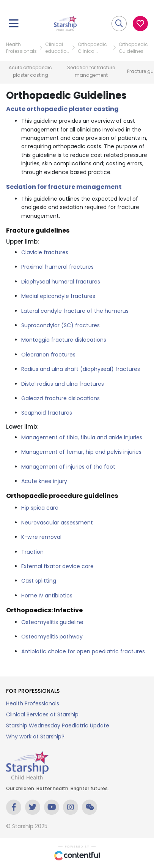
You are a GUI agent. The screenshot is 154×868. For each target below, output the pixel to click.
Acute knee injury (44, 481)
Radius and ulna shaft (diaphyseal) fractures (81, 369)
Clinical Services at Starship (42, 714)
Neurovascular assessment (57, 523)
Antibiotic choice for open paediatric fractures (83, 651)
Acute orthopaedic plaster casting (62, 109)
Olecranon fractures (48, 355)
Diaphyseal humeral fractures (61, 282)
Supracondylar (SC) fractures (60, 325)
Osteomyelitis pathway (52, 637)
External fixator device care (57, 566)
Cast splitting (39, 581)
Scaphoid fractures (47, 413)
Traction (32, 552)
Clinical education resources (57, 48)
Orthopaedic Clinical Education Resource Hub (94, 48)
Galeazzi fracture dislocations (60, 398)
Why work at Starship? (35, 737)
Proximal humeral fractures (57, 267)
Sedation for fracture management (64, 187)
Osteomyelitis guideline (52, 622)
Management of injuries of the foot (68, 467)
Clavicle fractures (45, 252)
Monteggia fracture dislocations (64, 340)
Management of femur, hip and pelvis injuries (81, 452)
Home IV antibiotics (47, 596)
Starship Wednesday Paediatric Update (58, 725)
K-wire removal (41, 537)
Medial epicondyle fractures (58, 296)
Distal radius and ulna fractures (63, 384)
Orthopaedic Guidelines (133, 48)
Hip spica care (40, 508)
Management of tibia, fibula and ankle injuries (82, 437)
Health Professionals (21, 48)
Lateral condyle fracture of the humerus (75, 311)
